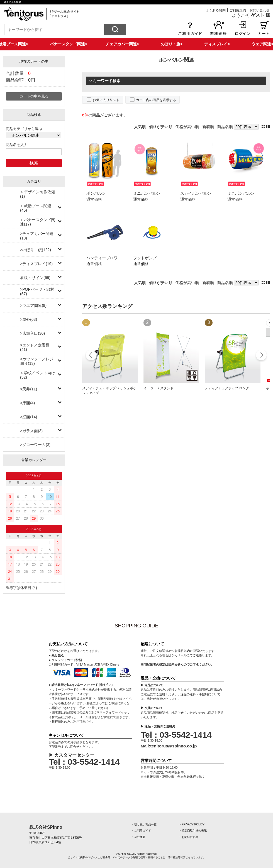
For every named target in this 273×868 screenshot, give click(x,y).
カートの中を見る (34, 96)
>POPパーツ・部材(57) (37, 292)
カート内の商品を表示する (156, 100)
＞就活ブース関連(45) (36, 208)
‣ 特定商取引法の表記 (193, 831)
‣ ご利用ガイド (142, 831)
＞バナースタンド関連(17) (38, 222)
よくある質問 (216, 10)
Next (261, 356)
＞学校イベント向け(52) (38, 375)
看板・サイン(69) (35, 278)
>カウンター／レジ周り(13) (37, 361)
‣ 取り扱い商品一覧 (144, 824)
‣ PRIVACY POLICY (192, 824)
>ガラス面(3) (31, 431)
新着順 (208, 127)
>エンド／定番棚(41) (35, 347)
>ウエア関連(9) (33, 305)
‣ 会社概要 (139, 837)
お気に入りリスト (106, 100)
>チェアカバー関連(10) (37, 236)
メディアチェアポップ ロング (227, 388)
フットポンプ (145, 258)
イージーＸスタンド (159, 388)
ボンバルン (96, 193)
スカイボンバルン (196, 193)
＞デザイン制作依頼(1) (38, 194)
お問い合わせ (260, 10)
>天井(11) (29, 389)
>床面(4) (27, 403)
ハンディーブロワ (102, 258)
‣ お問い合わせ (189, 837)
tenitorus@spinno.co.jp (173, 746)
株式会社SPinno (46, 827)
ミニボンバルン (147, 193)
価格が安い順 (161, 127)
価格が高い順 (187, 127)
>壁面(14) (29, 417)
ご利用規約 (238, 10)
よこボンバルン (241, 193)
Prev (91, 356)
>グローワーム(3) (35, 445)
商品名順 (225, 127)
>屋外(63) (29, 319)
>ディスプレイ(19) (36, 264)
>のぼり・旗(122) (36, 250)
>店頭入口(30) (32, 333)
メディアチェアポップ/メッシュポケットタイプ (109, 391)
